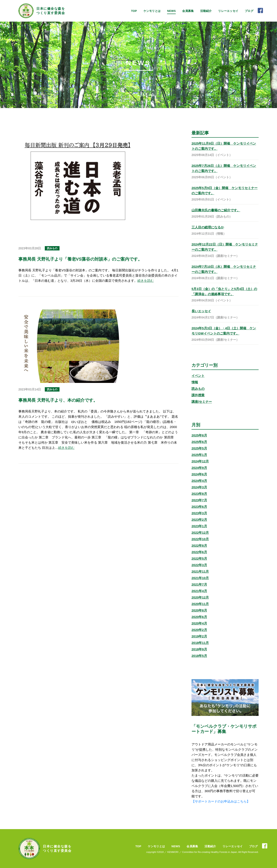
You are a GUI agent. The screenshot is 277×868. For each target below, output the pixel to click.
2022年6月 (199, 552)
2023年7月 (199, 500)
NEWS (171, 11)
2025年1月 (199, 455)
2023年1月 (199, 526)
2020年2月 (199, 630)
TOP (134, 11)
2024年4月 (199, 481)
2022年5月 (199, 558)
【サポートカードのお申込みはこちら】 (221, 801)
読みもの (198, 389)
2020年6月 (199, 617)
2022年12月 (200, 533)
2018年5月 (199, 656)
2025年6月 (199, 442)
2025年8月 (199, 435)
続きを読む (146, 281)
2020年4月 (199, 623)
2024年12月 (200, 461)
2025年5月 (199, 448)
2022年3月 (199, 565)
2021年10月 (200, 578)
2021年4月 (199, 591)
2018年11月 (200, 643)
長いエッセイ (201, 311)
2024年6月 (199, 474)
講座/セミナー (202, 402)
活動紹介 (206, 11)
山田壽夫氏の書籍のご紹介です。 (216, 210)
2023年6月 (199, 507)
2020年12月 (200, 597)
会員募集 (188, 11)
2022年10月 (200, 539)
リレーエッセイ (228, 11)
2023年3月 (199, 513)
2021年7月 (199, 584)
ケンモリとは (152, 11)
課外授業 (198, 395)
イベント (198, 376)
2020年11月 (200, 604)
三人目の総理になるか (208, 227)
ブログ (249, 11)
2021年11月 (200, 571)
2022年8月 (199, 545)
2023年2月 (199, 520)
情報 (195, 382)
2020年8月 (199, 610)
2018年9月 (199, 649)
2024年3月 (199, 487)
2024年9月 (199, 468)
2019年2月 (199, 636)
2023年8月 (199, 494)
